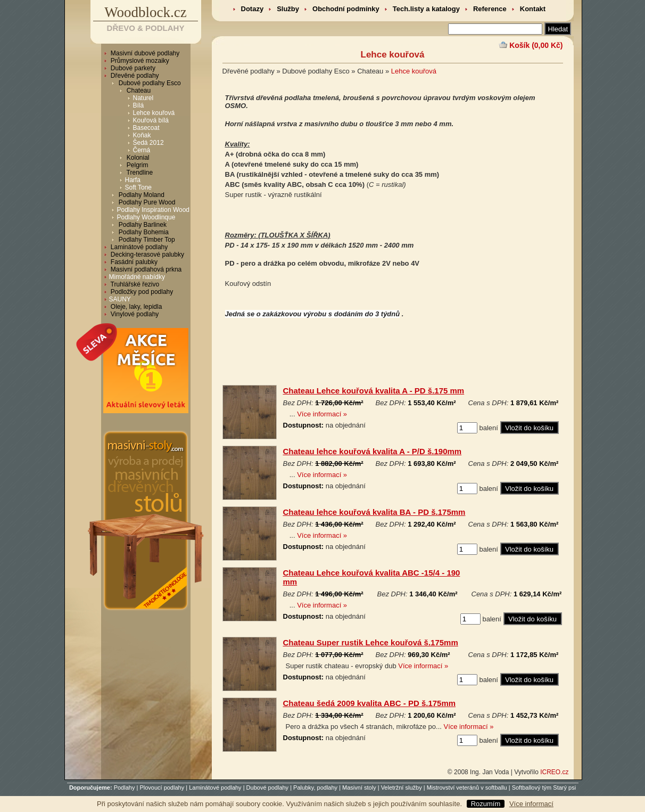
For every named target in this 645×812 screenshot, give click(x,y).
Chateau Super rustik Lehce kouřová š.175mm (371, 642)
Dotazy (253, 9)
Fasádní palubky (133, 262)
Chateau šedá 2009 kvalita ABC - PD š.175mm (370, 703)
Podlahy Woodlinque (146, 217)
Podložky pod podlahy (141, 292)
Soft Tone (138, 187)
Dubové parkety (132, 68)
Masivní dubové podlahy (144, 53)
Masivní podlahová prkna (146, 269)
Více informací (531, 804)
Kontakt (533, 9)
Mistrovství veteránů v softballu (467, 788)
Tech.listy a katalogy (426, 9)
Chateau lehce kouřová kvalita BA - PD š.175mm (374, 512)
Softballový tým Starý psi (544, 788)
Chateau (138, 91)
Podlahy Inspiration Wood (154, 210)
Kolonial (137, 158)
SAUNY (120, 299)
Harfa (133, 180)
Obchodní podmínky (346, 9)
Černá (142, 150)
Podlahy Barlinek (142, 225)
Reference (490, 9)
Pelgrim (137, 165)
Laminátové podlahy (139, 247)
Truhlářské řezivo (134, 284)
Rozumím (486, 804)
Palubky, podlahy (315, 788)
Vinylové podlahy (134, 314)
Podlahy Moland (141, 195)
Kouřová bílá (151, 120)
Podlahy (125, 788)
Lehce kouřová (154, 113)
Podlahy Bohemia (143, 232)
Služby (288, 9)
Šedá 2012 (148, 143)
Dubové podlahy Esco (149, 83)
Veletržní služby (402, 788)
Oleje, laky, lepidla (136, 307)
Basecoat (146, 128)
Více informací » (322, 414)
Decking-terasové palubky (147, 255)
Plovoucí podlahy (162, 788)
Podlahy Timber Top (146, 240)
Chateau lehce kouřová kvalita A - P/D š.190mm (373, 451)
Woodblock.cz (146, 12)
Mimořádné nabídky (137, 277)
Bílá (139, 105)
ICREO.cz (554, 772)
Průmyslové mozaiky (139, 61)
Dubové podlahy (268, 788)
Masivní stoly (359, 788)
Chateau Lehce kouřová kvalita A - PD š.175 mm (374, 391)
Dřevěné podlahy (134, 76)
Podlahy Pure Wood (146, 202)
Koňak (142, 135)
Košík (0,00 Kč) (536, 45)
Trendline (139, 173)
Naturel (143, 98)
